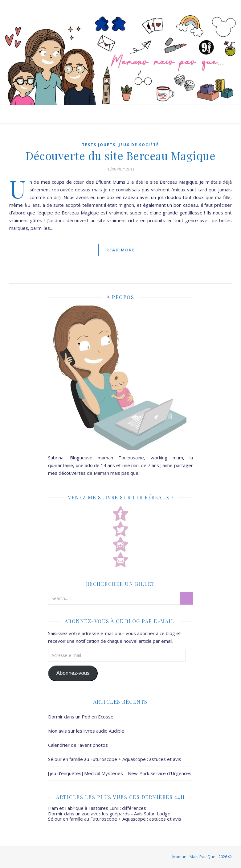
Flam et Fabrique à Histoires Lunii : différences (97, 808)
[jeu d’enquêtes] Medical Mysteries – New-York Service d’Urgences (120, 773)
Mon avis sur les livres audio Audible (86, 731)
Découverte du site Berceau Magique (120, 155)
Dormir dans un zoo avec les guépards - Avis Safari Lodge (109, 814)
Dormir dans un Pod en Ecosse (81, 717)
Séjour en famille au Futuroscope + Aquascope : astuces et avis (115, 759)
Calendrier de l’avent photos (78, 745)
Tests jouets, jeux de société (120, 145)
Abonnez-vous (73, 673)
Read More (121, 250)
